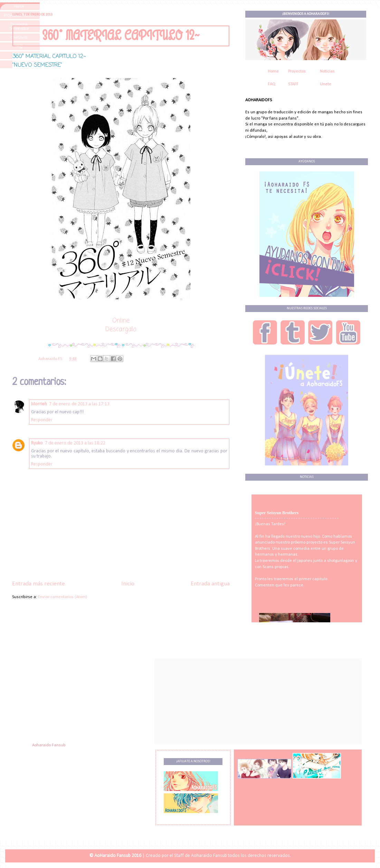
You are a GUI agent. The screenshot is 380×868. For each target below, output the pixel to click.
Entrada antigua (210, 584)
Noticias (327, 72)
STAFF (293, 84)
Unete (326, 84)
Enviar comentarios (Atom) (63, 597)
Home (273, 72)
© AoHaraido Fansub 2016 (115, 856)
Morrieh (39, 404)
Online (121, 321)
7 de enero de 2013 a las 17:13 (79, 404)
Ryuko (37, 443)
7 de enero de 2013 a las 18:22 (75, 443)
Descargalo (121, 329)
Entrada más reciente (39, 584)
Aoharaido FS (51, 359)
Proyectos (297, 72)
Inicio (128, 584)
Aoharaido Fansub (49, 745)
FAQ (272, 84)
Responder (42, 420)
